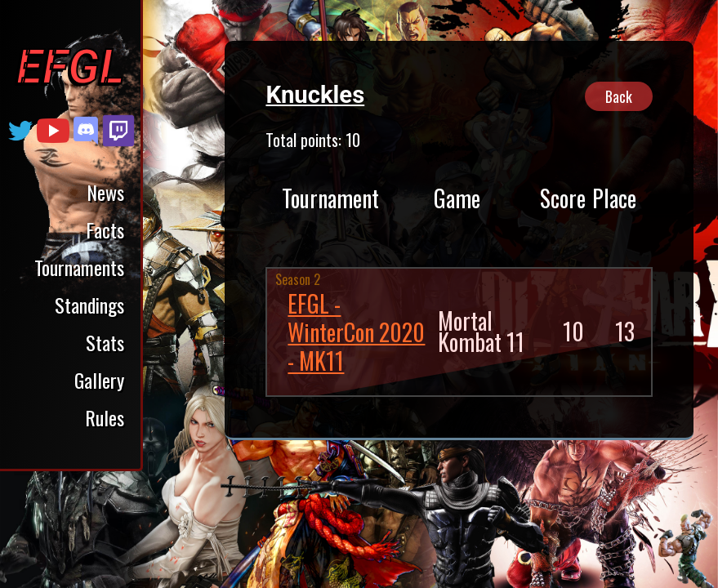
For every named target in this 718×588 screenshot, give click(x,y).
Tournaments (79, 267)
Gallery (99, 380)
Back (619, 96)
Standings (89, 305)
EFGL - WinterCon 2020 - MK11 (356, 332)
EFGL (70, 67)
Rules (105, 417)
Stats (105, 342)
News (105, 192)
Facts (105, 229)
